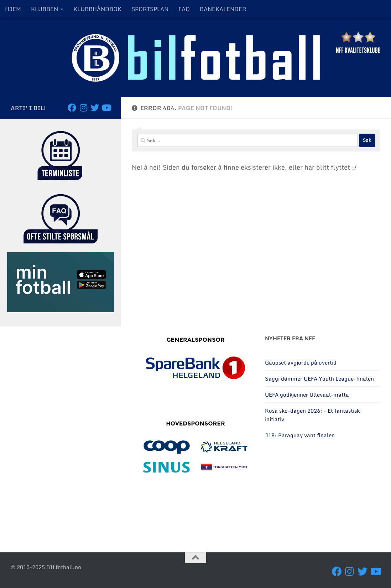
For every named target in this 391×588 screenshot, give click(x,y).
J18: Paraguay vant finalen (300, 435)
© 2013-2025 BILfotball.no (46, 567)
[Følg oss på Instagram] (83, 108)
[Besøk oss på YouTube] (106, 108)
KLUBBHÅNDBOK (97, 9)
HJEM (13, 9)
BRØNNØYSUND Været (323, 494)
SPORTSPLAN (150, 9)
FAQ (184, 9)
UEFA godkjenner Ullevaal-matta (307, 394)
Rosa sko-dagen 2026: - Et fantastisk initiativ (312, 415)
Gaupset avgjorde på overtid (301, 362)
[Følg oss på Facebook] (72, 108)
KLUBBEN (45, 9)
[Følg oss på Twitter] (95, 108)
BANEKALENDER (223, 9)
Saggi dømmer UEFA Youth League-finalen (319, 378)
